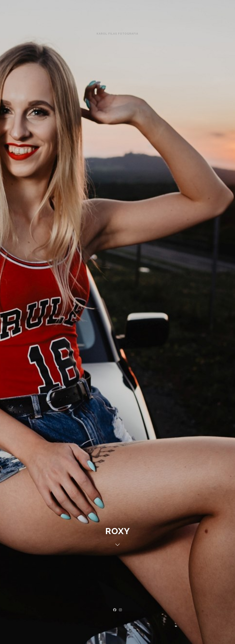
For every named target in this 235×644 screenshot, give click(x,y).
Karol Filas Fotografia (117, 34)
